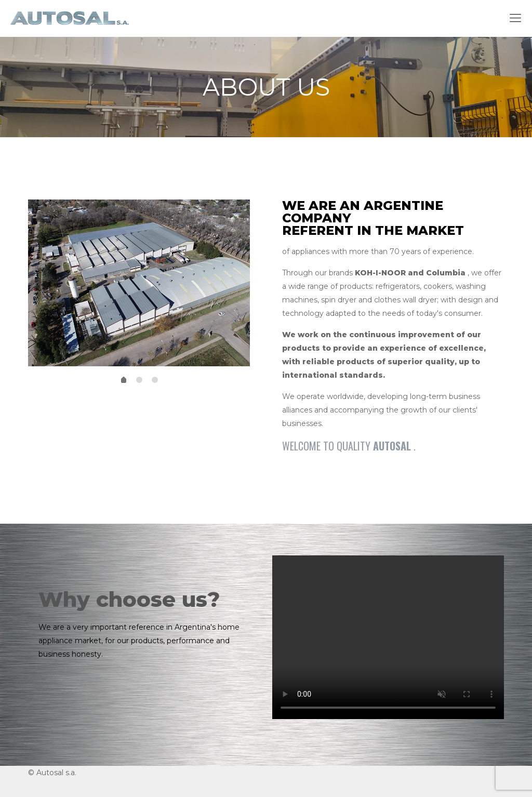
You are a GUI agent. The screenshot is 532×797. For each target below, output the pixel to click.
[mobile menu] (515, 18)
